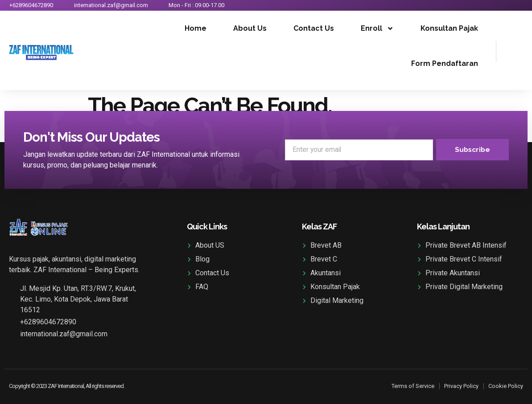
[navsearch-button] (507, 50)
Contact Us (314, 28)
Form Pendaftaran (445, 63)
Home (196, 28)
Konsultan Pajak (449, 28)
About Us (250, 28)
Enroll (377, 29)
